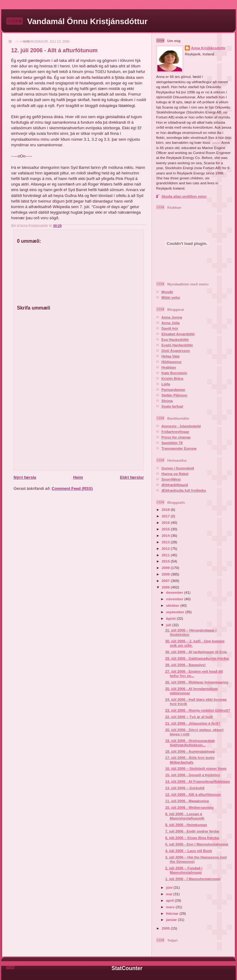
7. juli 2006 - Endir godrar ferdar (192, 831)
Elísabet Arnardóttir (178, 334)
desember (175, 592)
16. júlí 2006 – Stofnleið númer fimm (196, 768)
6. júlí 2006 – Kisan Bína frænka (192, 838)
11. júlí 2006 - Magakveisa (187, 801)
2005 (166, 928)
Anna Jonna (172, 317)
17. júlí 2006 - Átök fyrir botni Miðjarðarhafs (190, 760)
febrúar (173, 913)
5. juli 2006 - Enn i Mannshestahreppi (197, 844)
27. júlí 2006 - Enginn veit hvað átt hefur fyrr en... (194, 673)
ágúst (171, 618)
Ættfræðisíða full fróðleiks (184, 490)
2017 (166, 516)
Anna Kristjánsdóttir (208, 48)
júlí (169, 625)
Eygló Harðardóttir (177, 345)
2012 (166, 548)
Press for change (176, 437)
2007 (166, 581)
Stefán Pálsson (174, 395)
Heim (78, 477)
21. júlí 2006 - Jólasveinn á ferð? (193, 723)
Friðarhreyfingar (175, 432)
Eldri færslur (132, 477)
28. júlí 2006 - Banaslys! (185, 665)
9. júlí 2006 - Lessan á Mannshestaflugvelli (185, 816)
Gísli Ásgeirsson (176, 351)
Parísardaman (173, 389)
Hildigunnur (172, 362)
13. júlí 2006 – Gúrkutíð (185, 788)
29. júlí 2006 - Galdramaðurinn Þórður (197, 658)
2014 (166, 535)
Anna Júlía (170, 323)
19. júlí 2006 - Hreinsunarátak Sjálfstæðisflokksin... (190, 743)
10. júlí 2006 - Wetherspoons (189, 807)
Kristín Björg (172, 378)
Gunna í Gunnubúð (178, 468)
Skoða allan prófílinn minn (184, 196)
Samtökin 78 (172, 443)
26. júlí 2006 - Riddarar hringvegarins (197, 682)
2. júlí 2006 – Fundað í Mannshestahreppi (184, 870)
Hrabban (169, 367)
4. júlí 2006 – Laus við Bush (189, 851)
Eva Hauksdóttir (175, 339)
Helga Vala (170, 356)
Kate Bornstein (174, 373)
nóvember (175, 599)
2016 (166, 522)
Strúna (167, 401)
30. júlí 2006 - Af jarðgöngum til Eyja (196, 652)
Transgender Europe (179, 448)
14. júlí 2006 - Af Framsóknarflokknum (197, 781)
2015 (166, 529)
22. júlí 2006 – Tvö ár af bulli (189, 717)
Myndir (167, 292)
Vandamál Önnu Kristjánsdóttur (87, 21)
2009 (166, 568)
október (173, 605)
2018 (166, 509)
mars (171, 907)
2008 (166, 574)
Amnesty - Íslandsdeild (181, 426)
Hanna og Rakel (175, 474)
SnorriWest (171, 479)
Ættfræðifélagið (175, 485)
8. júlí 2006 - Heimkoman (186, 825)
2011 (166, 555)
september (176, 612)
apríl (170, 900)
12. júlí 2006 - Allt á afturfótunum (54, 50)
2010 (166, 561)
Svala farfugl (172, 406)
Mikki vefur (171, 297)
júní (170, 887)
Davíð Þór (170, 328)
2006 (166, 587)
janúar (172, 920)
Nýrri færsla (25, 477)
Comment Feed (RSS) (72, 488)
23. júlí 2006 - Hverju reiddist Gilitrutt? (197, 710)
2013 (166, 542)
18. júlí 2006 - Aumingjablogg (190, 751)
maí (170, 894)
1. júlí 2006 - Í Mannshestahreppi (193, 879)
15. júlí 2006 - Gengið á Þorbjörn (193, 775)
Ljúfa (166, 384)
